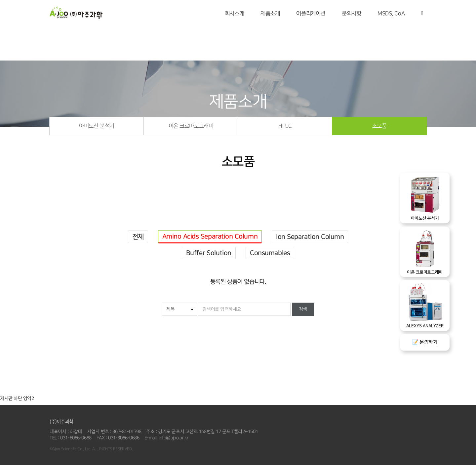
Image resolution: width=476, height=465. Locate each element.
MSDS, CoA (391, 14)
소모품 (379, 126)
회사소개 (234, 14)
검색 (303, 309)
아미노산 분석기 (97, 126)
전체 (138, 237)
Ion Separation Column (310, 237)
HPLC (285, 126)
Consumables (270, 253)
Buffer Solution (209, 253)
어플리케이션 (311, 14)
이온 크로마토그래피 (191, 126)
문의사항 (351, 14)
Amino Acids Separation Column (210, 236)
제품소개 (270, 14)
